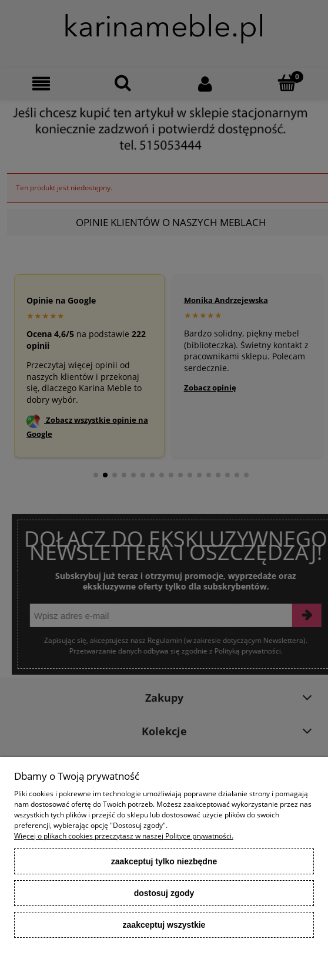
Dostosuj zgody (164, 893)
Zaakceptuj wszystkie (164, 925)
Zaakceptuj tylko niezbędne (164, 861)
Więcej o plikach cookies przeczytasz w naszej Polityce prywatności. (124, 836)
